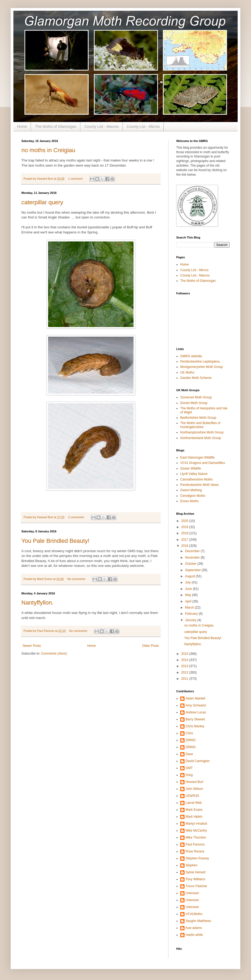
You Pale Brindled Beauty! (55, 541)
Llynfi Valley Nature (194, 474)
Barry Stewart (195, 719)
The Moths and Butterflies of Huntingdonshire (200, 425)
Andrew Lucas (196, 712)
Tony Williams (195, 879)
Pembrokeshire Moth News (199, 485)
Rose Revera (195, 851)
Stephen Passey (197, 858)
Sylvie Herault (195, 872)
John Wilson (194, 789)
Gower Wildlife (191, 468)
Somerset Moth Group (196, 397)
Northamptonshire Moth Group (202, 432)
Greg (189, 775)
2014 (185, 660)
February (192, 614)
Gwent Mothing (191, 490)
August (191, 576)
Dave (189, 754)
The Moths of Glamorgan (56, 126)
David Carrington (198, 761)
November (193, 558)
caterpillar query (42, 202)
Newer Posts (32, 646)
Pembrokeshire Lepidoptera (200, 362)
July (188, 582)
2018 (185, 533)
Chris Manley (195, 726)
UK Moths (187, 372)
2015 (185, 654)
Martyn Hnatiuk (196, 824)
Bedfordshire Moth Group (198, 418)
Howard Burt (195, 782)
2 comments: (77, 517)
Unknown (192, 893)
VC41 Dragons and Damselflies (203, 463)
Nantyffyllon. (38, 603)
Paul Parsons (195, 844)
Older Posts (150, 646)
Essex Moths (189, 501)
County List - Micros (143, 126)
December (193, 551)
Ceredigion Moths (193, 496)
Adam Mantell (195, 698)
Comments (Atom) (54, 654)
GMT (189, 768)
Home (22, 126)
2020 (185, 521)
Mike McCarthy (196, 831)
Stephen (192, 865)
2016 (185, 546)
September (193, 570)
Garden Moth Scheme (196, 378)
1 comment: (76, 179)
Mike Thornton (196, 837)
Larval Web (194, 803)
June (189, 589)
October (191, 564)
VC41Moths (194, 914)
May (189, 595)
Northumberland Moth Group (201, 438)
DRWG (191, 740)
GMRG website (191, 356)
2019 (185, 527)
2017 (185, 540)
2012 (185, 672)
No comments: (77, 579)
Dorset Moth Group (194, 403)
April (189, 601)
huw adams (194, 928)
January (191, 620)
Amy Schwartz (196, 705)
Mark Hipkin (194, 817)
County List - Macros (101, 126)
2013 (185, 666)
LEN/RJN (192, 796)
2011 (185, 679)
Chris (189, 733)
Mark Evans (194, 810)
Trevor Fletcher (196, 886)
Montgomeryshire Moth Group (201, 367)
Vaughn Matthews (198, 921)
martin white (194, 935)
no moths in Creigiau (48, 150)
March (190, 608)
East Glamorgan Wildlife (197, 458)
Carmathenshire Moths (196, 479)
